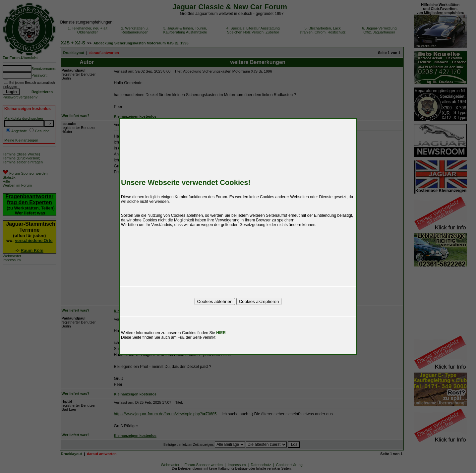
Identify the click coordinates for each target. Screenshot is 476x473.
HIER (221, 333)
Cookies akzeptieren (259, 301)
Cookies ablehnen (215, 301)
